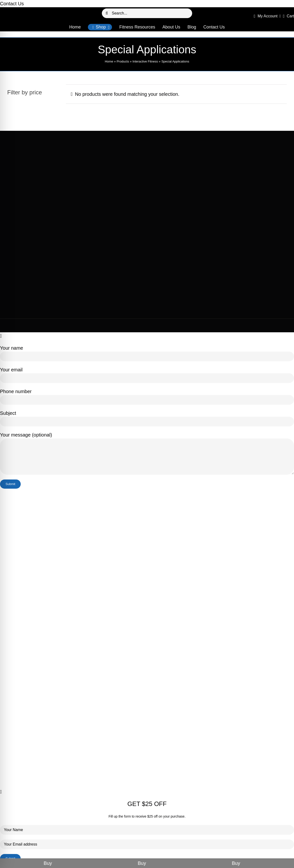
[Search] (107, 13)
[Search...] (147, 13)
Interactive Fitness (145, 61)
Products (123, 61)
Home (109, 61)
